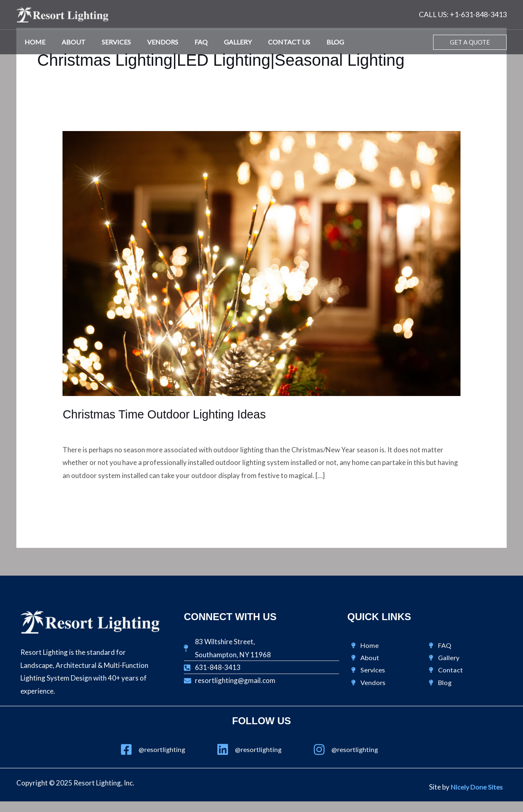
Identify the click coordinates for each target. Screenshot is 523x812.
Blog (311, 42)
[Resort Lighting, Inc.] (62, 14)
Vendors (151, 42)
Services (108, 42)
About (69, 42)
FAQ (186, 42)
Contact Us (268, 42)
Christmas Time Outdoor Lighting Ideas (169, 414)
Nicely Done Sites (476, 787)
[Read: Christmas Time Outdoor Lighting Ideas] (261, 263)
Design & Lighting (89, 429)
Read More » (82, 498)
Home (33, 42)
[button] (470, 42)
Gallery (220, 42)
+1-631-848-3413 (478, 14)
